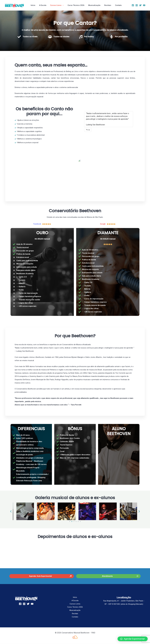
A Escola (42, 5)
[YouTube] (144, 5)
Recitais (106, 5)
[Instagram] (137, 5)
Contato (116, 5)
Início (33, 5)
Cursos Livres (55, 5)
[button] (11, 511)
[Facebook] (133, 5)
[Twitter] (140, 5)
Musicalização (93, 5)
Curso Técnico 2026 (75, 5)
